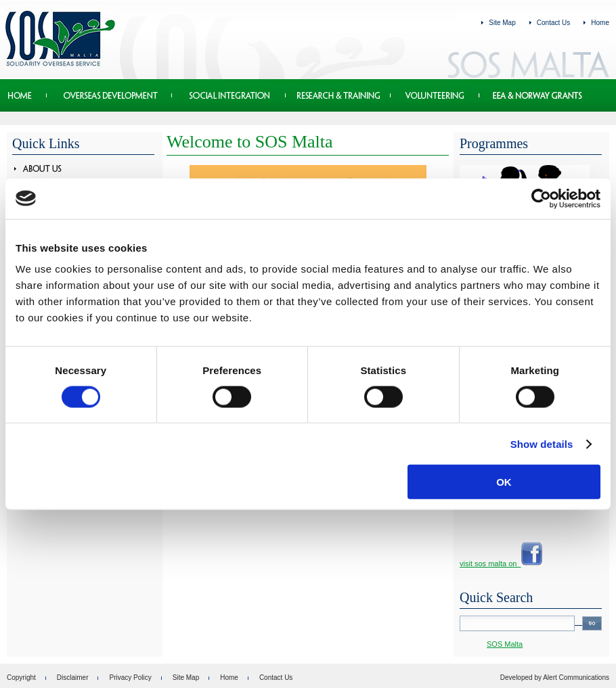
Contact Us (553, 23)
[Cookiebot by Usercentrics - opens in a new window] (541, 198)
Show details (542, 444)
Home (600, 23)
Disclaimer (73, 678)
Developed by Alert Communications (555, 678)
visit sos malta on (501, 564)
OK (504, 482)
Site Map (502, 23)
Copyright (21, 678)
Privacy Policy (130, 678)
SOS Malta (505, 644)
